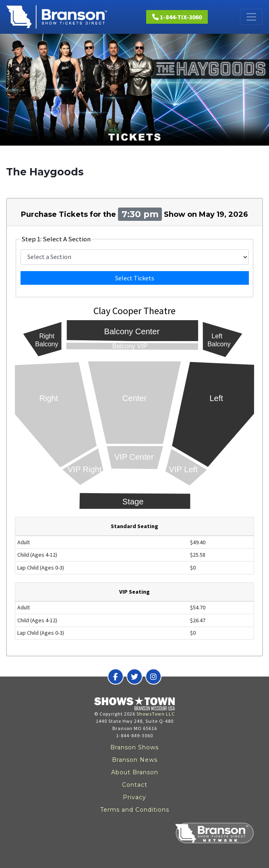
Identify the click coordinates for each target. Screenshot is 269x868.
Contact (135, 785)
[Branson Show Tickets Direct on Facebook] (116, 677)
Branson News (135, 760)
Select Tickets (135, 278)
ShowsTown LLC (156, 714)
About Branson (135, 772)
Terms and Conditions (135, 810)
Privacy (134, 797)
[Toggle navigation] (251, 17)
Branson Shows (134, 747)
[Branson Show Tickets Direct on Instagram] (153, 677)
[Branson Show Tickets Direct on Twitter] (134, 677)
